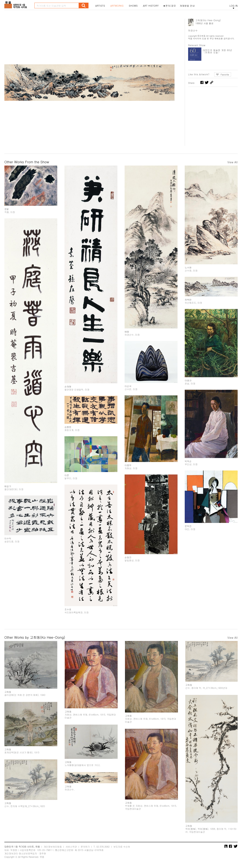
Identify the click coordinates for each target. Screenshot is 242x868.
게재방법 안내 (187, 6)
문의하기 (85, 847)
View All (233, 162)
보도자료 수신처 (122, 847)
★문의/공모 (170, 6)
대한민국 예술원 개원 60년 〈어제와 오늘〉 (217, 51)
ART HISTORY (151, 6)
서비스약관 (71, 847)
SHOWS (133, 6)
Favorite (225, 74)
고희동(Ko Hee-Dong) (208, 20)
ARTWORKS (117, 6)
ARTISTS (100, 6)
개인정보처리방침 (53, 847)
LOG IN (233, 6)
